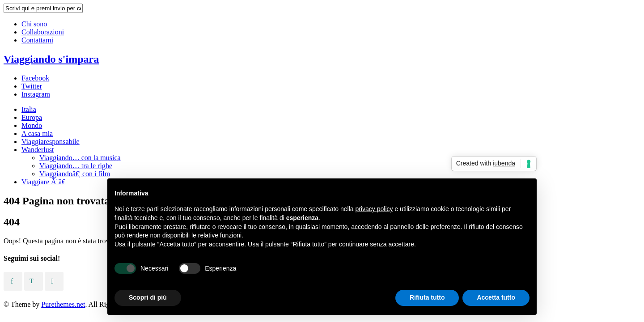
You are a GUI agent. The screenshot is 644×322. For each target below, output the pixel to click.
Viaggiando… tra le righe (76, 166)
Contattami (37, 40)
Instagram (36, 94)
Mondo (32, 125)
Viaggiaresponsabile (51, 142)
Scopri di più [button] (148, 297)
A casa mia (37, 133)
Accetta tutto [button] (496, 297)
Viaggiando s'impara (51, 59)
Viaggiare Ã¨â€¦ (44, 182)
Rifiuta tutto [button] (427, 297)
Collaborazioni (43, 32)
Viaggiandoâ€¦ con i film (75, 174)
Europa (32, 117)
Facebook (35, 78)
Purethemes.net (63, 304)
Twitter (32, 86)
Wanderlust (38, 150)
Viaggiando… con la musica (80, 158)
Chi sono (34, 24)
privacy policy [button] (374, 209)
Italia (29, 109)
